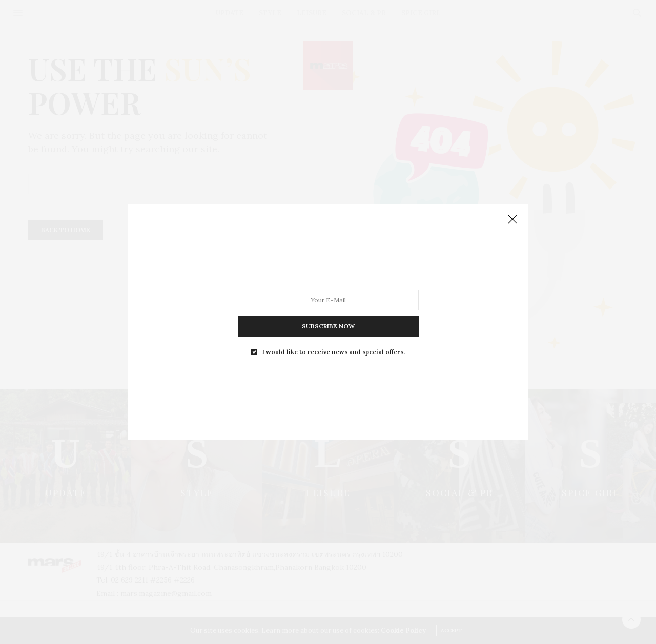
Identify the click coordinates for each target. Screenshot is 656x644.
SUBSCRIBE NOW (328, 326)
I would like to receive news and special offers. (334, 351)
